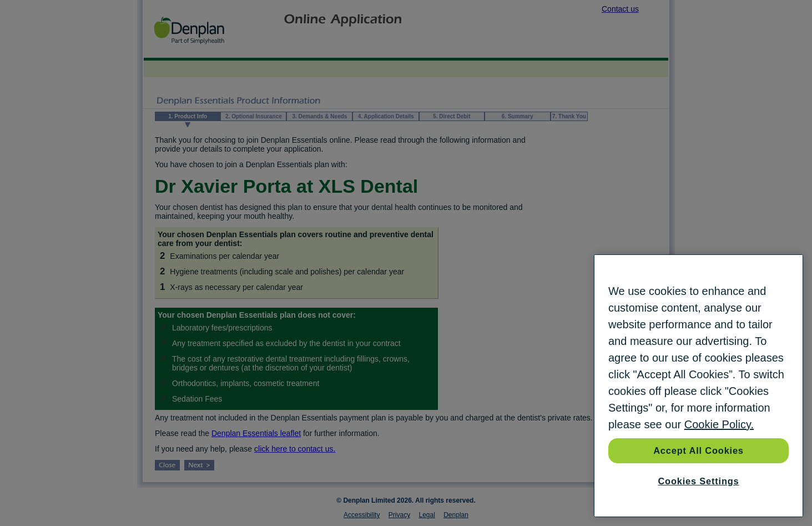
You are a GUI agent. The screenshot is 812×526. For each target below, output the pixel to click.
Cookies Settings (698, 481)
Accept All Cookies (698, 450)
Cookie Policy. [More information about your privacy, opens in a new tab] (719, 424)
